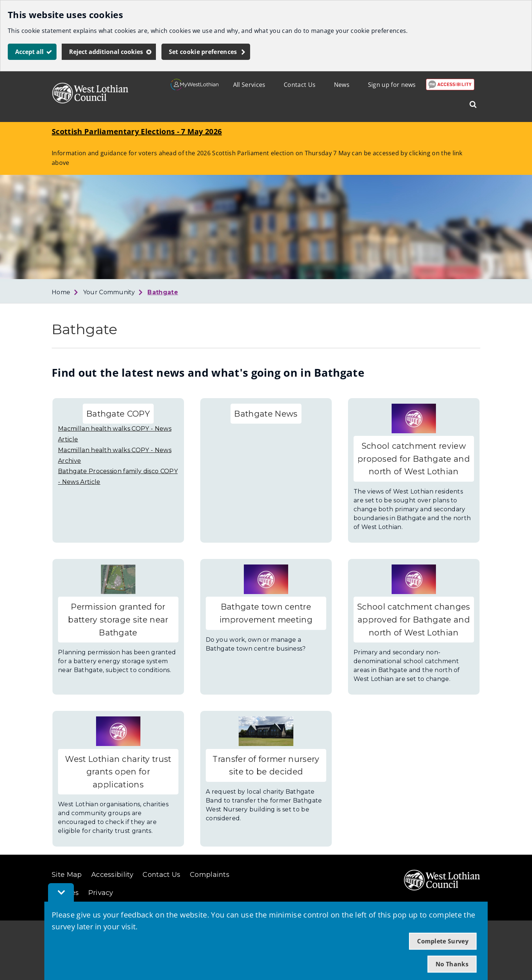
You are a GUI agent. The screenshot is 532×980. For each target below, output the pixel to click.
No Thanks (452, 964)
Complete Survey (443, 941)
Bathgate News (266, 414)
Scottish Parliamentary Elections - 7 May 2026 (137, 131)
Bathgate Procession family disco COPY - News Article (118, 477)
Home (61, 292)
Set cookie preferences (203, 52)
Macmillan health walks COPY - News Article (115, 434)
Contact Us (300, 85)
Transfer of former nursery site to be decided (266, 765)
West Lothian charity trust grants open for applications (118, 772)
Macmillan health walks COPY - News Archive (115, 455)
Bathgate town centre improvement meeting (266, 613)
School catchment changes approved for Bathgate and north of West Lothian (414, 619)
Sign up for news (392, 85)
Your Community (109, 292)
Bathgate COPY (118, 414)
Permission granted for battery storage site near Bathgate (118, 619)
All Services (249, 85)
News (342, 85)
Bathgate (163, 292)
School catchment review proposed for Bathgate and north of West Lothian (414, 459)
